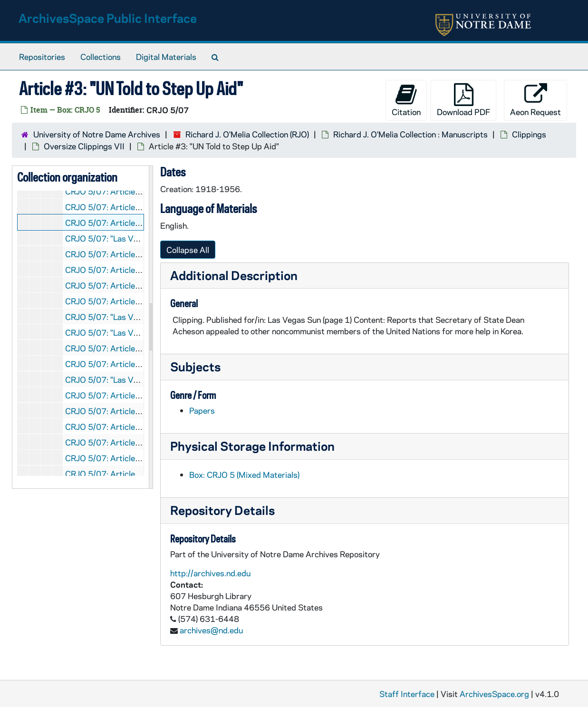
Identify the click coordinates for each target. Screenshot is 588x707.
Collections (101, 57)
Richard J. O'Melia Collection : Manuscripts (410, 134)
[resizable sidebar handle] (151, 327)
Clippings (529, 134)
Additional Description (234, 275)
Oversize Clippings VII (84, 146)
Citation (406, 100)
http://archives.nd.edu (210, 573)
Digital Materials (166, 57)
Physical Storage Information (252, 446)
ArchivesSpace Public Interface (108, 18)
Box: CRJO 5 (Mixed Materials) (244, 475)
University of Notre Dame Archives (97, 134)
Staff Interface (407, 694)
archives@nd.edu (211, 630)
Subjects (195, 366)
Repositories (42, 57)
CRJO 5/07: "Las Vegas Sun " (118, 238)
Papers (202, 410)
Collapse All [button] (188, 250)
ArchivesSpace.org (494, 694)
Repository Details (222, 510)
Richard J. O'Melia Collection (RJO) (247, 134)
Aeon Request (535, 100)
